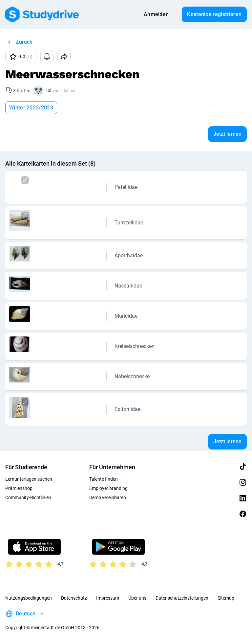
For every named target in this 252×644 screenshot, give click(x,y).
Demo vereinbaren (108, 497)
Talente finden (104, 479)
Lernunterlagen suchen (29, 479)
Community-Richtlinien (28, 497)
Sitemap (226, 598)
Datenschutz (74, 598)
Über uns (137, 598)
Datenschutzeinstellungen (182, 598)
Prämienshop (19, 488)
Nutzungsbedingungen (29, 598)
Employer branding (108, 488)
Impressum (108, 598)
